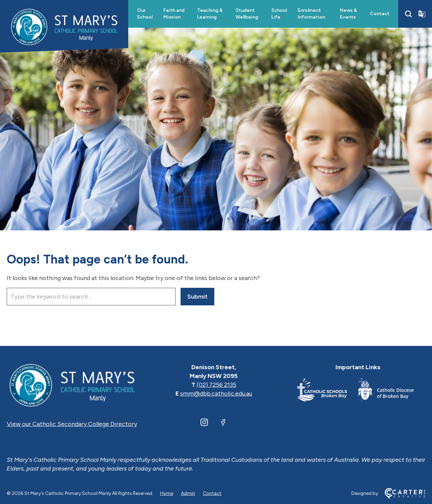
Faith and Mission (174, 14)
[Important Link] (327, 391)
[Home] (72, 385)
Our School (145, 14)
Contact (380, 14)
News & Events (348, 14)
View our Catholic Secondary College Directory (72, 424)
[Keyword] (91, 297)
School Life (279, 14)
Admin (188, 493)
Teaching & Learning (210, 14)
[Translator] (422, 14)
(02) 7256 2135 (217, 385)
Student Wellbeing (247, 14)
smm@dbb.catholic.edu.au (216, 394)
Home (167, 493)
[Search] (408, 14)
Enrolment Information (311, 14)
